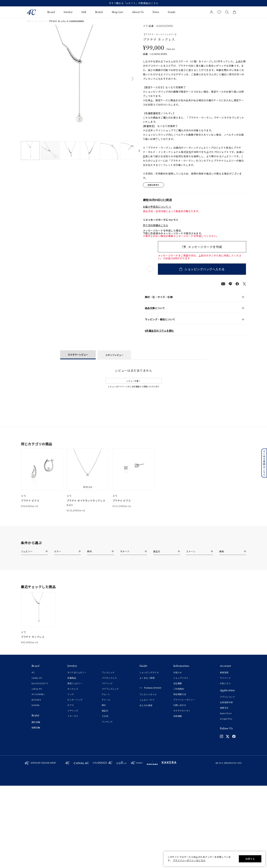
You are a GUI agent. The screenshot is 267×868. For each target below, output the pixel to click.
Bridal (99, 12)
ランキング (107, 722)
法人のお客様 (146, 705)
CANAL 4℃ (37, 678)
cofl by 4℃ (37, 689)
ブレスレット (108, 672)
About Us (138, 12)
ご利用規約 (179, 689)
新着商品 (72, 678)
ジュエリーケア (147, 700)
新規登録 (224, 672)
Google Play (226, 719)
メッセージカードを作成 (205, 247)
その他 (105, 716)
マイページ (225, 678)
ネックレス (40, 21)
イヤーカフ (73, 716)
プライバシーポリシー (184, 700)
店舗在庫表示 (153, 185)
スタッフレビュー (114, 355)
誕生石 (105, 711)
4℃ (33, 672)
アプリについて (227, 697)
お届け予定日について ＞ (157, 207)
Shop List (118, 12)
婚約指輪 (36, 722)
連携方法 (224, 708)
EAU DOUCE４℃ (40, 683)
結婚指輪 (36, 727)
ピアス (71, 705)
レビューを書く (133, 381)
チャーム (106, 700)
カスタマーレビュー (78, 355)
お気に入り (225, 683)
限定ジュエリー (75, 683)
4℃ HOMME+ (38, 694)
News (156, 12)
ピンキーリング (75, 700)
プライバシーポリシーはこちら (189, 860)
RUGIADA (36, 700)
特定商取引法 (180, 694)
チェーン (106, 694)
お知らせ (178, 672)
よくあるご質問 (147, 678)
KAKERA (36, 705)
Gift (84, 12)
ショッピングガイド (149, 672)
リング (71, 694)
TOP (29, 21)
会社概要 (178, 683)
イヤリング (73, 711)
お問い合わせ (180, 705)
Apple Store (226, 713)
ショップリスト (181, 678)
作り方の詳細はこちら (156, 225)
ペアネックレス (109, 678)
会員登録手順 (226, 702)
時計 (104, 705)
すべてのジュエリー (77, 672)
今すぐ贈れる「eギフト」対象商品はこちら (134, 3)
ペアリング (107, 683)
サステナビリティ (182, 711)
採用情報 (178, 716)
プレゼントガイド (148, 694)
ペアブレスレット (110, 689)
